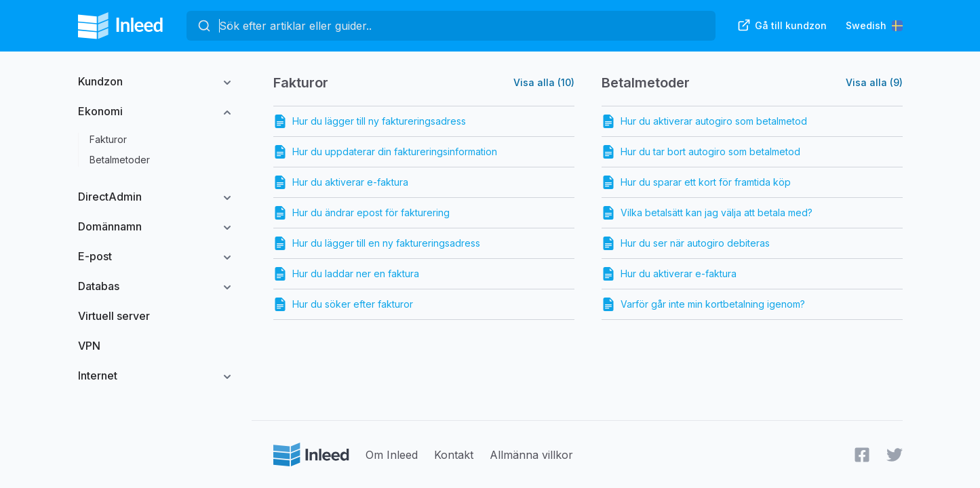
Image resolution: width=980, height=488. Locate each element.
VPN (89, 346)
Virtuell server (114, 316)
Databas (99, 286)
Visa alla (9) (874, 82)
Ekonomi (100, 111)
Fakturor (108, 139)
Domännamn (110, 226)
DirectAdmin (110, 197)
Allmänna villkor (531, 455)
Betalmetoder (120, 160)
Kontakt (454, 455)
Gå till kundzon (782, 25)
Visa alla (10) (544, 82)
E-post (95, 256)
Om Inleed (392, 455)
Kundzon (100, 81)
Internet (98, 375)
